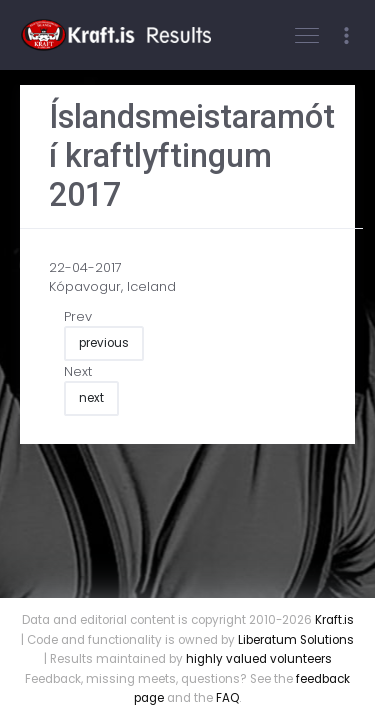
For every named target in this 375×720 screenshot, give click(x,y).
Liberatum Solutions (296, 640)
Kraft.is (334, 620)
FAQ (227, 698)
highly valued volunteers (259, 659)
